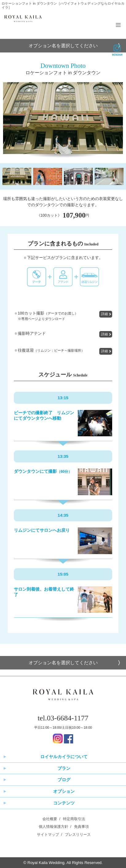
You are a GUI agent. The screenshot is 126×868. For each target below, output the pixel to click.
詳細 (104, 314)
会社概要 (50, 819)
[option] (63, 118)
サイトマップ (48, 835)
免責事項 (81, 827)
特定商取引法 (74, 819)
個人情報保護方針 (53, 827)
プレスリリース (78, 835)
